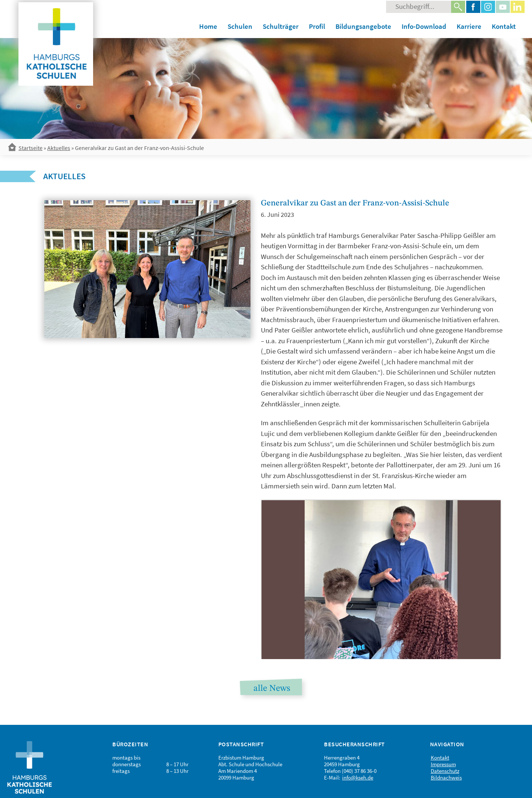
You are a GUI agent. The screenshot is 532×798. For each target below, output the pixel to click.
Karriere (469, 26)
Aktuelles (59, 148)
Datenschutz (445, 771)
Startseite (30, 148)
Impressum (443, 764)
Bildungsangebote (363, 26)
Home (208, 26)
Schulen (240, 26)
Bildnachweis (446, 777)
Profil (317, 26)
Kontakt (504, 26)
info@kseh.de (358, 777)
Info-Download (424, 26)
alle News (272, 689)
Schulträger (281, 26)
